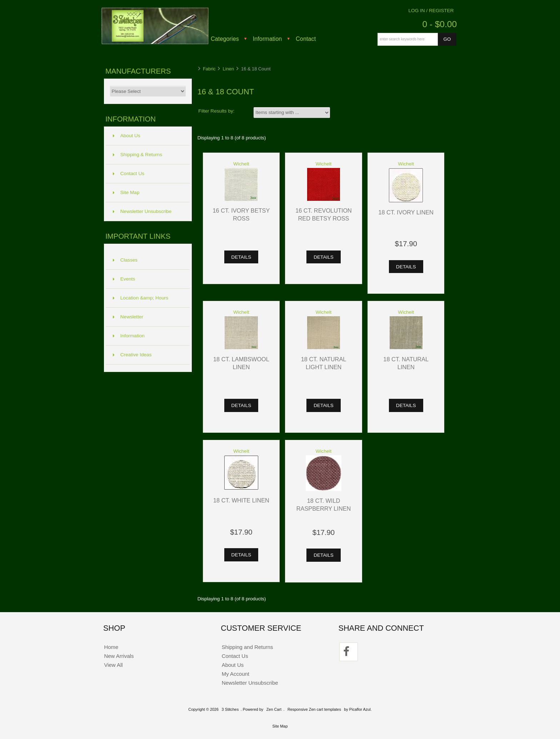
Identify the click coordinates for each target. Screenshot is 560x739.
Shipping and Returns (247, 647)
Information (267, 39)
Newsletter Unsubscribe (142, 211)
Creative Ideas (132, 355)
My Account (236, 674)
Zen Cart (274, 709)
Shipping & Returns (137, 155)
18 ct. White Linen (241, 500)
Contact (306, 39)
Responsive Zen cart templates (314, 709)
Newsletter (128, 317)
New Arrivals (119, 656)
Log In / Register (431, 11)
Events (124, 279)
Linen (229, 69)
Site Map (126, 192)
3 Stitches (230, 709)
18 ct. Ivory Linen (406, 212)
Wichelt (241, 164)
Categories (225, 39)
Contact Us (129, 173)
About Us (127, 136)
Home (111, 647)
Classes (125, 260)
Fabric (209, 69)
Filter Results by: (216, 111)
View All (113, 665)
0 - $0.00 (439, 24)
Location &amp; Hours (141, 298)
